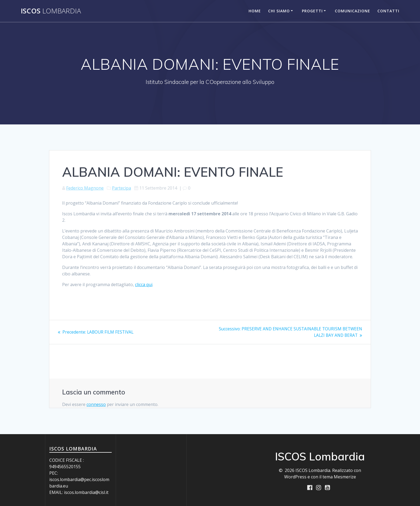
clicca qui (144, 285)
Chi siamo (279, 11)
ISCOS (51, 11)
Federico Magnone (85, 188)
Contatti (388, 11)
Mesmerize (345, 477)
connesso (96, 404)
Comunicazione (352, 11)
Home (255, 11)
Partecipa (121, 188)
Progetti (312, 11)
